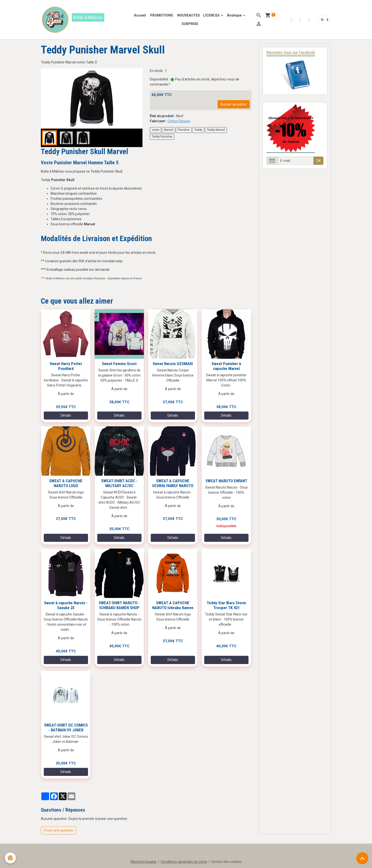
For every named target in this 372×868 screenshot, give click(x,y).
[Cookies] (10, 858)
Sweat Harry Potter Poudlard (66, 366)
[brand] (84, 20)
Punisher (184, 130)
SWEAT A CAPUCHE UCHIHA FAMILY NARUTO (173, 483)
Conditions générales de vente (184, 862)
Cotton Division (179, 121)
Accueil (140, 15)
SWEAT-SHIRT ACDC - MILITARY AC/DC (119, 483)
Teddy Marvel (216, 130)
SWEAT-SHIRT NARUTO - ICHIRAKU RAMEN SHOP (119, 605)
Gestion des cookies (226, 862)
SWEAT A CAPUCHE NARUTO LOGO (66, 483)
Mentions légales (144, 862)
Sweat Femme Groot (119, 364)
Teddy (198, 130)
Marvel (168, 130)
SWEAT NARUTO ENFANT (226, 481)
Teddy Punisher (162, 137)
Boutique (235, 15)
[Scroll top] (362, 858)
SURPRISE (190, 24)
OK (319, 161)
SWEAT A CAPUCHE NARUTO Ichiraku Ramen (173, 605)
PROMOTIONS (161, 15)
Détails (66, 415)
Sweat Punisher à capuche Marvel (226, 366)
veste (155, 130)
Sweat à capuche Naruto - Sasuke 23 (66, 605)
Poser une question (59, 830)
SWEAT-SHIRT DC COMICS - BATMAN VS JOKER (66, 728)
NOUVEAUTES (188, 15)
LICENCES (212, 15)
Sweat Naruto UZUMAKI (173, 364)
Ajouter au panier (234, 104)
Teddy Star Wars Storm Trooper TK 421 (226, 605)
